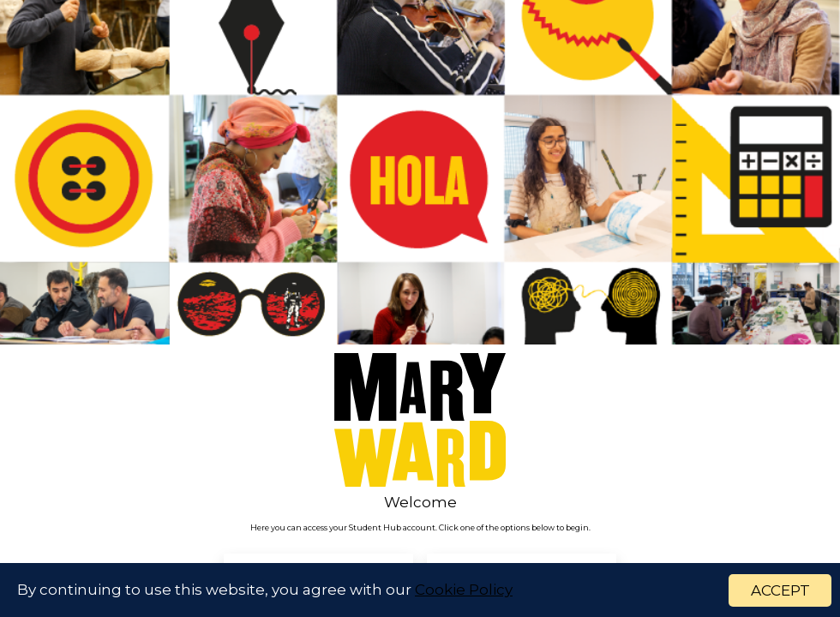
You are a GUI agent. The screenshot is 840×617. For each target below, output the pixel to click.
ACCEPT (780, 590)
